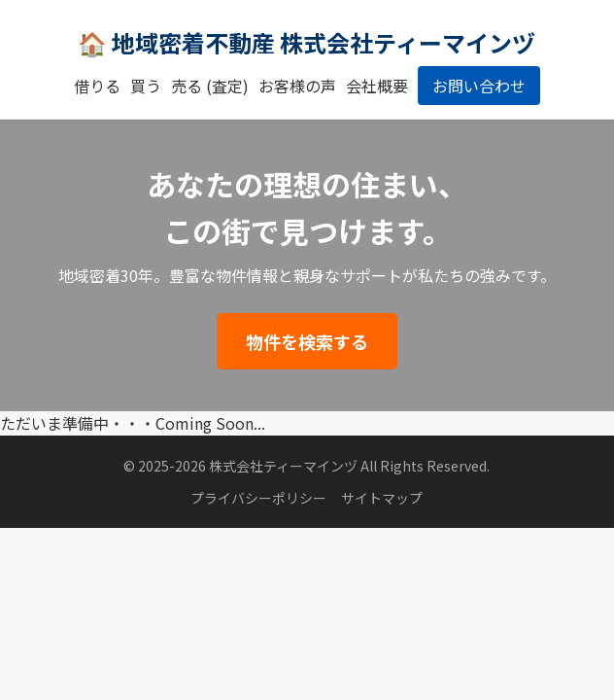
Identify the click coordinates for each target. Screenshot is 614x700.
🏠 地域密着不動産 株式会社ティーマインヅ (307, 42)
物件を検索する (307, 341)
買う (146, 86)
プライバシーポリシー (258, 498)
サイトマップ (382, 498)
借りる (97, 86)
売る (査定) (210, 86)
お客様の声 (297, 86)
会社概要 (377, 86)
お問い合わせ (479, 86)
